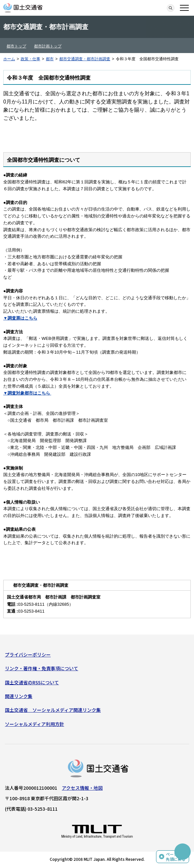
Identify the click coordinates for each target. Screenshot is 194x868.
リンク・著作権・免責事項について (42, 668)
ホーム (9, 59)
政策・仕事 (30, 59)
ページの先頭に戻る (176, 857)
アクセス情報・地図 (82, 788)
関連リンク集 (19, 696)
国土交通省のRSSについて (32, 682)
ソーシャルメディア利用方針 (35, 724)
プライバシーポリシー (28, 655)
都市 (50, 59)
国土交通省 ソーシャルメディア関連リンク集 (53, 710)
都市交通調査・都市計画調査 (85, 59)
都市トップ (16, 46)
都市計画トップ (48, 46)
